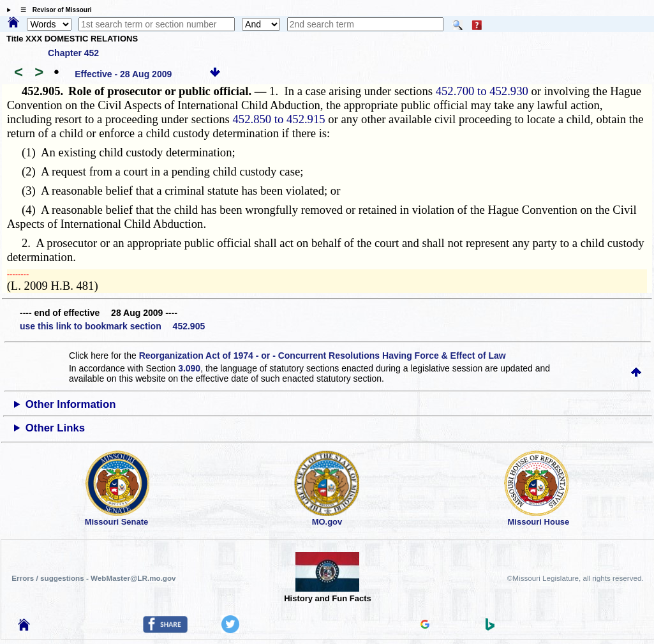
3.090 (189, 368)
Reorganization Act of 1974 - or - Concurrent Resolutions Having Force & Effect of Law (323, 356)
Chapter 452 (73, 53)
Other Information (71, 404)
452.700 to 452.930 (482, 91)
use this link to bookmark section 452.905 (112, 326)
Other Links (55, 428)
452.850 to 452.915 (279, 119)
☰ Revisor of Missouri (53, 10)
